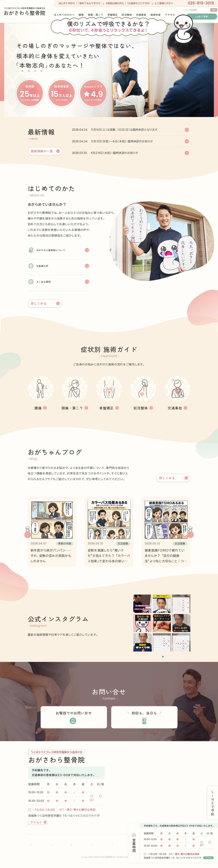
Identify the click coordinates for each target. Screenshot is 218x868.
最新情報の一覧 (42, 151)
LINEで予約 (200, 15)
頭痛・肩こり (72, 846)
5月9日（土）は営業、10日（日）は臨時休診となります (124, 130)
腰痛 (56, 846)
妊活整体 (106, 846)
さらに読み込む (147, 652)
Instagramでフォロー (174, 652)
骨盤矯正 (91, 846)
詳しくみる (39, 297)
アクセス (208, 858)
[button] (28, 528)
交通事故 (122, 846)
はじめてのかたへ (38, 846)
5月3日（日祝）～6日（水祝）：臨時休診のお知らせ (122, 141)
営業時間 (134, 845)
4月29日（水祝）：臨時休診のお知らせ (114, 153)
